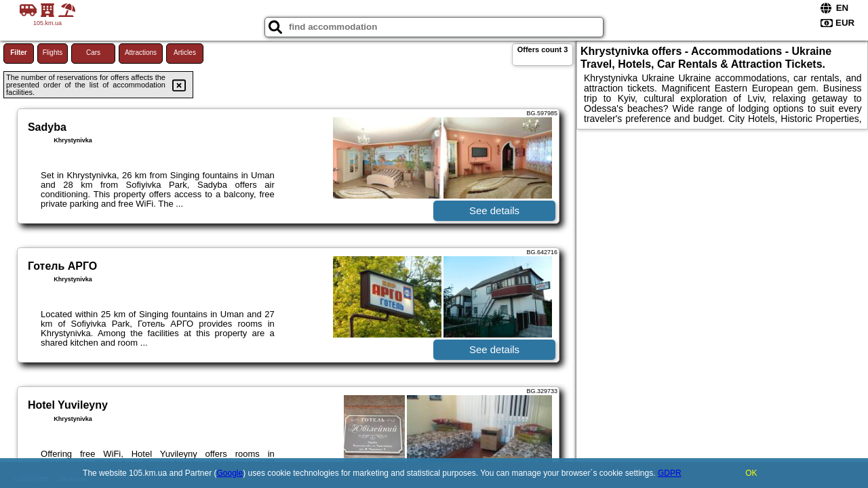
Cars (93, 53)
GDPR (670, 473)
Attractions (141, 53)
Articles (185, 53)
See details (494, 210)
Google (230, 473)
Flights (53, 53)
